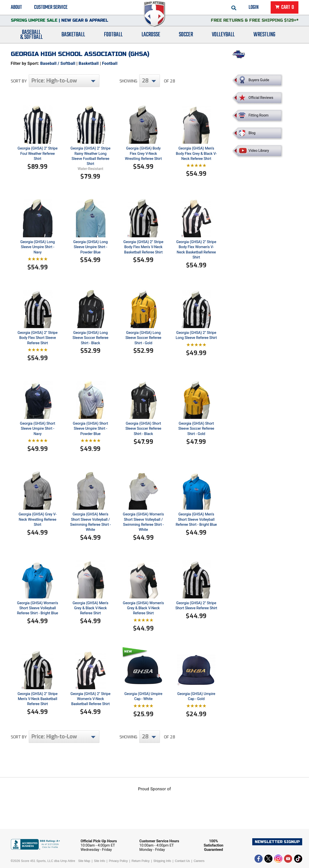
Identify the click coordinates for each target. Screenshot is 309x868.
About (16, 8)
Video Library (259, 151)
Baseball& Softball (31, 36)
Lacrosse (151, 36)
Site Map (84, 861)
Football (113, 36)
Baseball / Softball (58, 63)
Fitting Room (259, 115)
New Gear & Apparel (85, 21)
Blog (252, 133)
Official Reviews (261, 98)
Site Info (100, 861)
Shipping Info (162, 861)
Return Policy (141, 861)
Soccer (186, 36)
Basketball (73, 36)
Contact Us (182, 861)
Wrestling (264, 36)
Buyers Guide (259, 80)
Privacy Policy (118, 861)
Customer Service (51, 8)
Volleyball (223, 36)
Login (254, 8)
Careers (199, 861)
